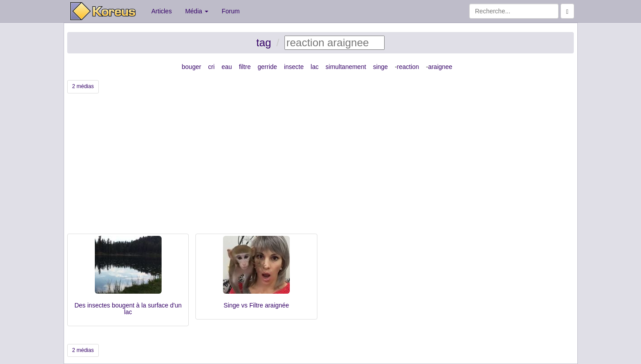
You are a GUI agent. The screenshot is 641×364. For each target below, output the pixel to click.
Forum (231, 11)
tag (264, 42)
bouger (191, 67)
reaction (408, 67)
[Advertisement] (320, 167)
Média (197, 11)
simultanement (346, 67)
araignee (440, 67)
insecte (294, 67)
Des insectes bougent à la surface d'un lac (128, 309)
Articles (162, 11)
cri (211, 67)
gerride (268, 67)
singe (380, 67)
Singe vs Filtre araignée (256, 305)
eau (227, 67)
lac (315, 67)
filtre (245, 67)
